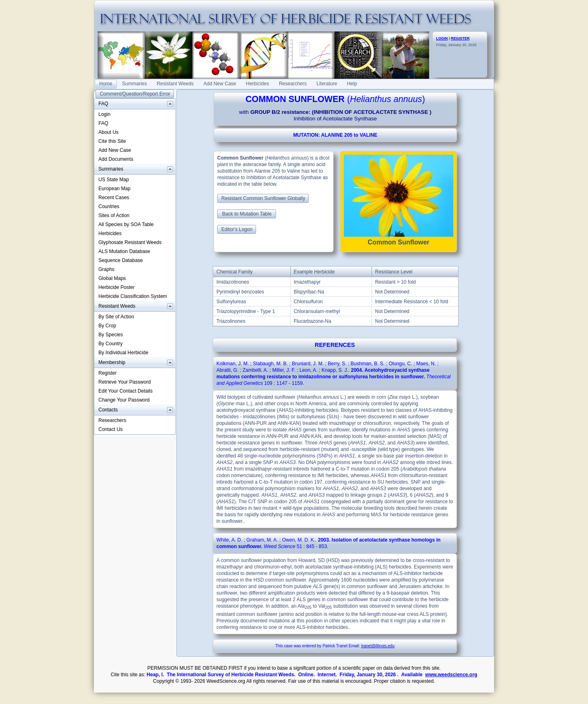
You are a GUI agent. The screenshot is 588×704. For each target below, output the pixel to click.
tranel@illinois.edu (378, 646)
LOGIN (442, 38)
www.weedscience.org (451, 675)
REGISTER (460, 38)
